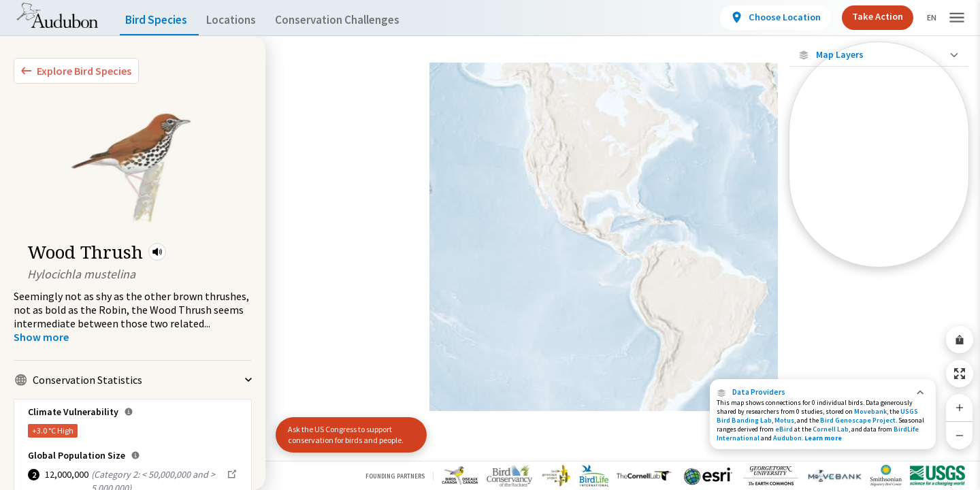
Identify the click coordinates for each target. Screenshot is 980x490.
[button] (157, 252)
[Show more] (41, 337)
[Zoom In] (960, 408)
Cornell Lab (831, 429)
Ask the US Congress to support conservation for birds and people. (346, 435)
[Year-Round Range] (879, 258)
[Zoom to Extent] (960, 374)
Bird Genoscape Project (858, 420)
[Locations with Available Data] (879, 142)
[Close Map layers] (879, 55)
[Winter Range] (879, 235)
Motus (784, 420)
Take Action (866, 16)
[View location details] (764, 18)
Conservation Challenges (359, 20)
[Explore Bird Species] (76, 71)
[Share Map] (960, 340)
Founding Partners (395, 476)
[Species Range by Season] (879, 188)
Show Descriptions (879, 271)
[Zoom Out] (960, 435)
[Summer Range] (879, 212)
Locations (243, 20)
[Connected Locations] (879, 165)
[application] (490, 245)
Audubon (787, 438)
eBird (784, 429)
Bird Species (159, 20)
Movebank (870, 411)
